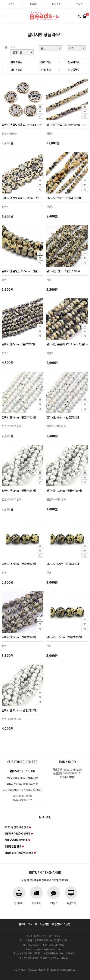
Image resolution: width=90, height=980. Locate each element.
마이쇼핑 (56, 4)
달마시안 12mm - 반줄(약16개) (19, 710)
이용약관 (45, 924)
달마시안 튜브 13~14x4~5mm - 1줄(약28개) (67, 125)
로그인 (11, 4)
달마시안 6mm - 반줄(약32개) (63, 417)
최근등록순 (74, 69)
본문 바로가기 (0, 0)
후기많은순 (45, 69)
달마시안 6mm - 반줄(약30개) (63, 564)
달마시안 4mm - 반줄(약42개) (19, 417)
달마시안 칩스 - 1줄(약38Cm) (63, 271)
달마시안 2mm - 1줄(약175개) (64, 198)
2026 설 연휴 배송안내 (16, 827)
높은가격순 (74, 62)
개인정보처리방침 (61, 924)
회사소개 (33, 924)
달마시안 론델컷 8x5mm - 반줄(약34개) (22, 271)
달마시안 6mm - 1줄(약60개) (18, 344)
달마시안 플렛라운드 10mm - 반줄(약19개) (22, 198)
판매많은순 (16, 62)
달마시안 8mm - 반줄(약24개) (19, 491)
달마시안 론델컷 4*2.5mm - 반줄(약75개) (67, 344)
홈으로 (22, 924)
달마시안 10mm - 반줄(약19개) (64, 491)
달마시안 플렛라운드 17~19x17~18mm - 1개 (22, 125)
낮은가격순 (45, 62)
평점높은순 (16, 69)
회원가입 (34, 4)
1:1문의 (79, 4)
